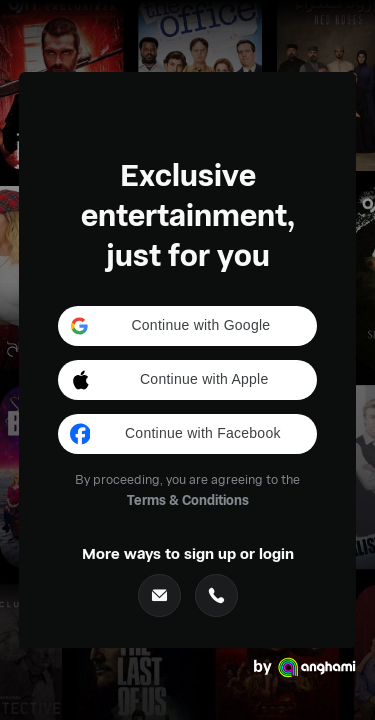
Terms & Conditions (188, 499)
